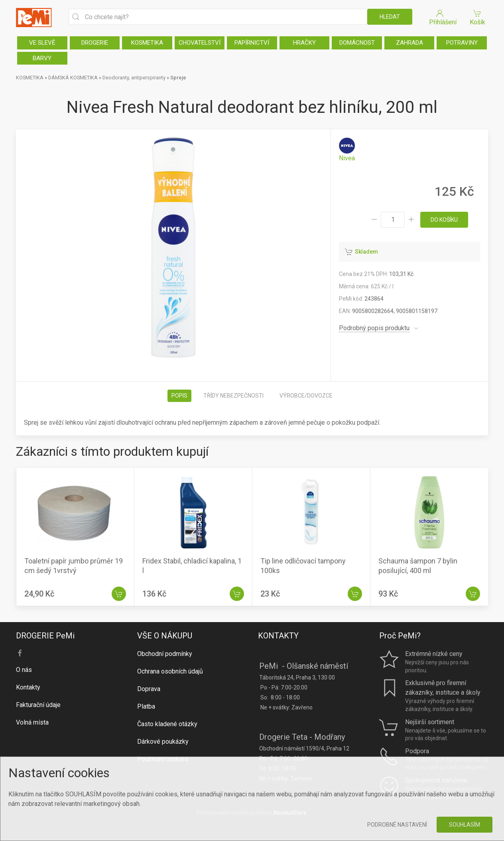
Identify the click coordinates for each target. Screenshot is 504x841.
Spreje (178, 78)
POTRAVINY (462, 43)
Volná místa (32, 722)
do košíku (444, 220)
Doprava (149, 689)
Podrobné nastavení (397, 825)
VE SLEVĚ (42, 43)
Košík (477, 17)
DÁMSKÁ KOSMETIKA (73, 78)
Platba (146, 706)
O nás (24, 670)
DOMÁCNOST (357, 43)
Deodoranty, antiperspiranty (134, 78)
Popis (179, 396)
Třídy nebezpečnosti (233, 396)
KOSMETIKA (147, 43)
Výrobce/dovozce (306, 396)
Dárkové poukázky (163, 742)
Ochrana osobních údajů (170, 671)
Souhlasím (465, 825)
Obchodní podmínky (165, 654)
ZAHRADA (409, 43)
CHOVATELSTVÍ (200, 43)
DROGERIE (95, 43)
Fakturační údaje (38, 705)
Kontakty (28, 687)
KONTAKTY (278, 636)
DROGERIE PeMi (45, 636)
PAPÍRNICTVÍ (252, 43)
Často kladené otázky (167, 724)
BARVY (42, 58)
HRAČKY (304, 43)
